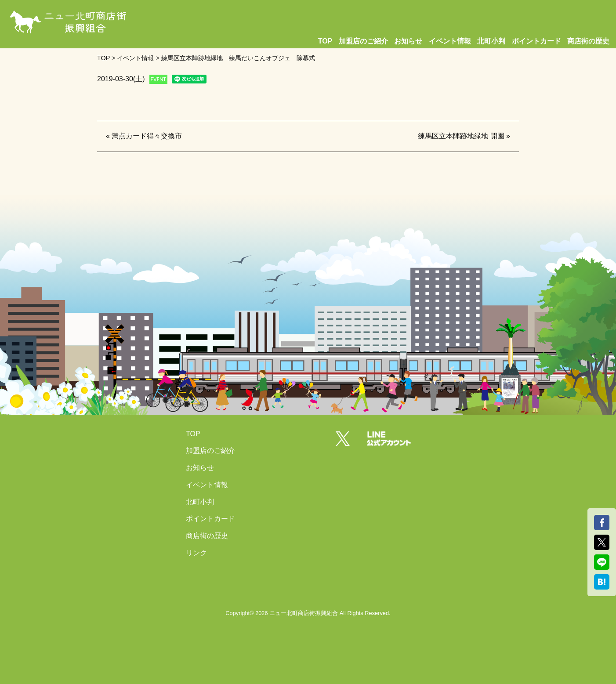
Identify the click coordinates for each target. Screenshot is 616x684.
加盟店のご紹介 (363, 41)
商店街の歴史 (588, 41)
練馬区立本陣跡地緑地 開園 (461, 136)
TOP (325, 41)
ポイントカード (536, 41)
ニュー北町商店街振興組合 (304, 613)
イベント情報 (450, 41)
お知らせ (408, 41)
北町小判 (491, 41)
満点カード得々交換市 (147, 136)
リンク (196, 553)
